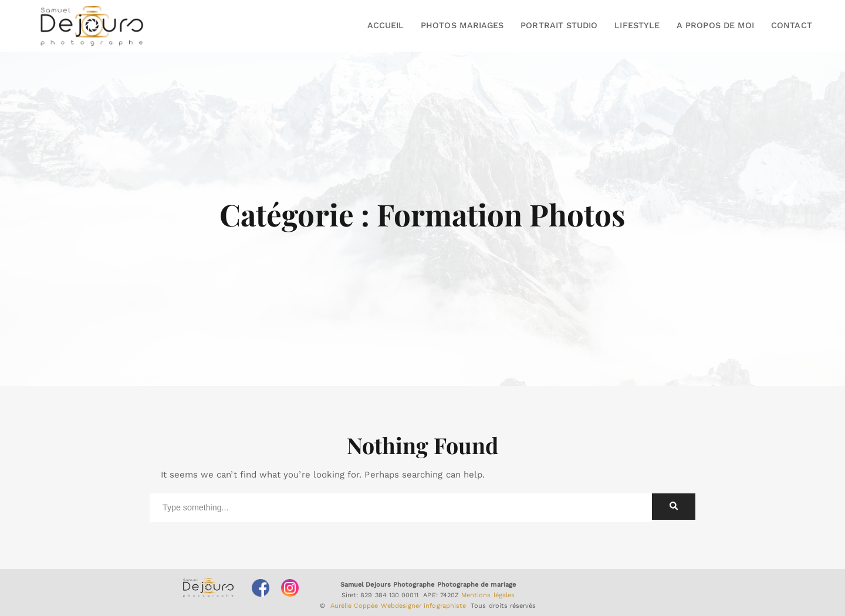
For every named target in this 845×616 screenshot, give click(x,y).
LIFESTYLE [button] (637, 25)
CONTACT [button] (791, 25)
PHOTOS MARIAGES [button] (462, 25)
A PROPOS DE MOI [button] (715, 25)
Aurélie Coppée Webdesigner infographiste (398, 606)
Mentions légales (488, 595)
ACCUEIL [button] (386, 25)
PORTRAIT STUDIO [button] (559, 25)
